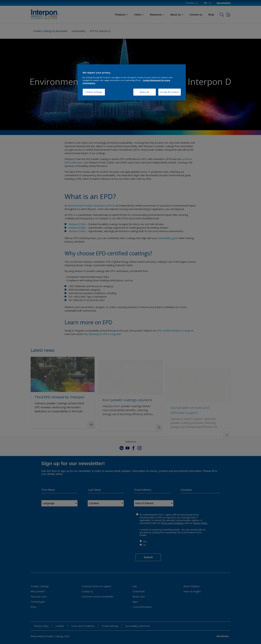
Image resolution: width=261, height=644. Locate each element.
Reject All (145, 92)
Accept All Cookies (170, 92)
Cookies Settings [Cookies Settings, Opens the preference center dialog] (94, 92)
